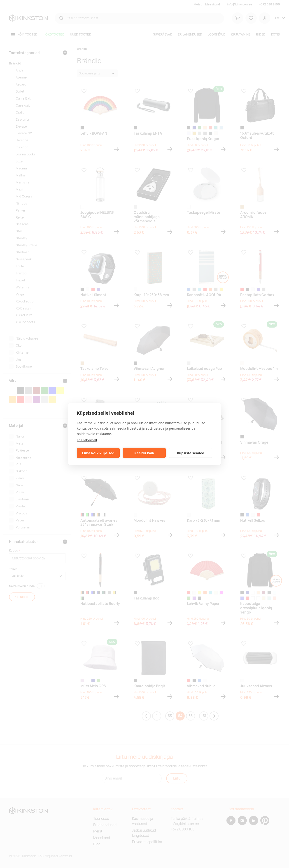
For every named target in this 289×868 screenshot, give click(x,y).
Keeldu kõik (144, 453)
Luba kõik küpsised (98, 453)
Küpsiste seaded (191, 453)
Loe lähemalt (87, 440)
